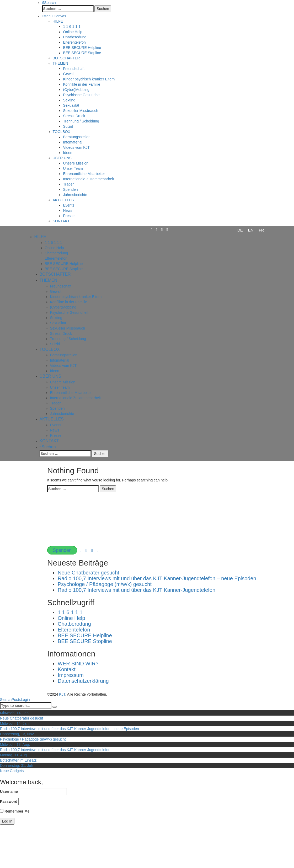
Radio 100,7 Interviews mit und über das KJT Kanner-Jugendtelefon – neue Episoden (157, 578)
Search (6, 700)
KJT (62, 694)
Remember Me (15, 811)
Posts (16, 700)
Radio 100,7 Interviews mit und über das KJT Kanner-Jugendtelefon (137, 590)
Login (25, 700)
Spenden (62, 550)
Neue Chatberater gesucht (89, 573)
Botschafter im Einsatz (18, 760)
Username (9, 792)
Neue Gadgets (12, 771)
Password (9, 802)
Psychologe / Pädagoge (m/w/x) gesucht (105, 584)
